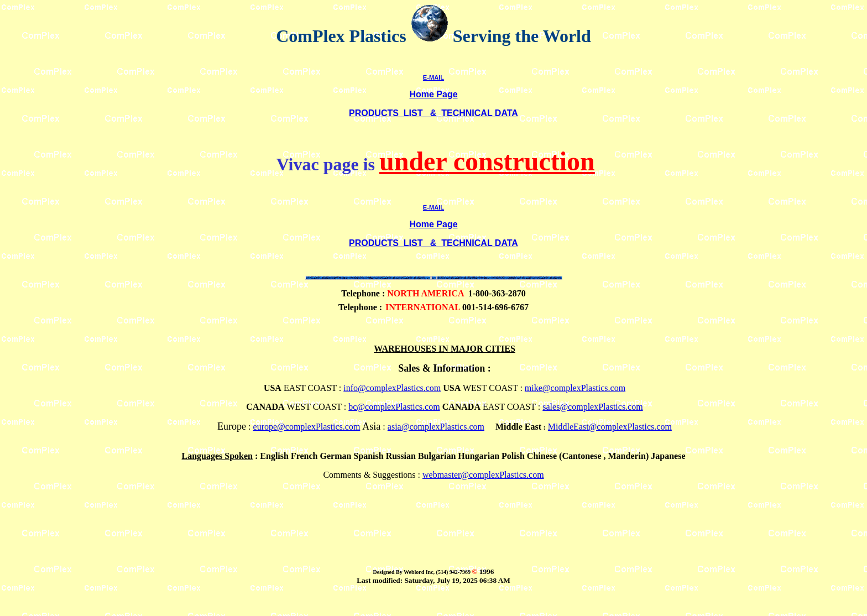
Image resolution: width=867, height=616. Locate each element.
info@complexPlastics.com (392, 388)
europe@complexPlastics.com (307, 427)
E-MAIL (433, 77)
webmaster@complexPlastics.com (483, 475)
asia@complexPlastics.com (436, 427)
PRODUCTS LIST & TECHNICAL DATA (433, 113)
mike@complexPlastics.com (575, 388)
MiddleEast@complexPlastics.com (610, 427)
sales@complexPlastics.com (592, 407)
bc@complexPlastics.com (394, 407)
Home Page (433, 94)
